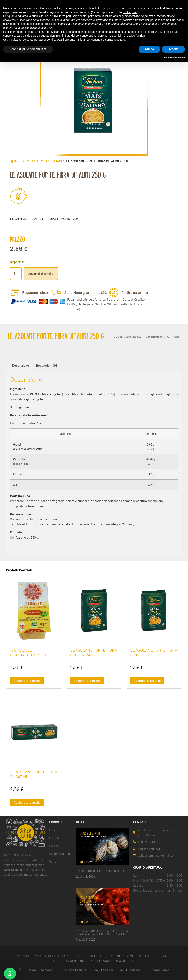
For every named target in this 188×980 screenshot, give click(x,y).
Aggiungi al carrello (41, 274)
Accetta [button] (173, 49)
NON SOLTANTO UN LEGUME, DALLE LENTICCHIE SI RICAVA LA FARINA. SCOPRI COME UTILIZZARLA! (102, 932)
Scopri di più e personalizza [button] (28, 49)
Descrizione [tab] (21, 365)
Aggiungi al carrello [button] (27, 680)
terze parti (65, 16)
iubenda (181, 58)
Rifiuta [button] (150, 49)
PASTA (30, 161)
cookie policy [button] (131, 12)
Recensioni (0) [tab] (46, 365)
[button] (10, 974)
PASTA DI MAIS (51, 161)
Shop (18, 161)
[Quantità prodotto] (16, 274)
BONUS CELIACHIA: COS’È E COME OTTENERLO (100, 871)
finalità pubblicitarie (44, 24)
